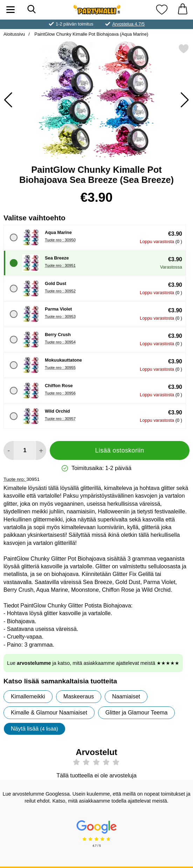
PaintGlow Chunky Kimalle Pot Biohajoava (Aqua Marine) (91, 34)
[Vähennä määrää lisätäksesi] (9, 450)
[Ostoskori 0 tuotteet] (182, 10)
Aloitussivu (14, 34)
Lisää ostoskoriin (119, 450)
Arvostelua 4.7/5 (128, 24)
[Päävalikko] (11, 10)
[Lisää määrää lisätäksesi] (41, 450)
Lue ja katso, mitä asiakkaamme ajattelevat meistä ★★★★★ (93, 663)
